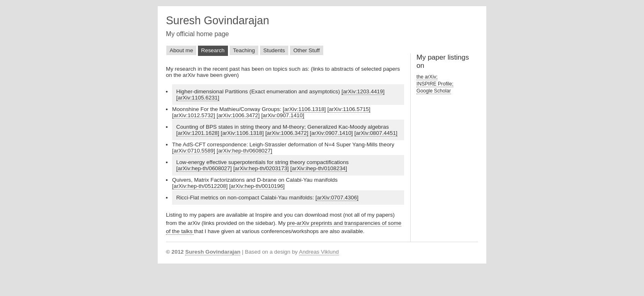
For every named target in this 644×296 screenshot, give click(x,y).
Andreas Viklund (319, 252)
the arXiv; (427, 77)
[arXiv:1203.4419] (363, 91)
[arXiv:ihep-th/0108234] (319, 168)
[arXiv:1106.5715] (349, 109)
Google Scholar (434, 91)
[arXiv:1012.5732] (194, 115)
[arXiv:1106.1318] (305, 109)
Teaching (244, 50)
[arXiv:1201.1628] (198, 133)
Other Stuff (306, 50)
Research (213, 50)
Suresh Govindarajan (217, 21)
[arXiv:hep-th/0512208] (200, 186)
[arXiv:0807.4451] (376, 133)
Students (274, 50)
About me (181, 50)
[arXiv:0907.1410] (283, 115)
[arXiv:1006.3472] (238, 115)
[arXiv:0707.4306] (337, 198)
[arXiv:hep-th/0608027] (244, 151)
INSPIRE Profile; (435, 84)
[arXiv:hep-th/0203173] (261, 168)
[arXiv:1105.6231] (198, 98)
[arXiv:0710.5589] (194, 151)
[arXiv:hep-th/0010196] (257, 186)
